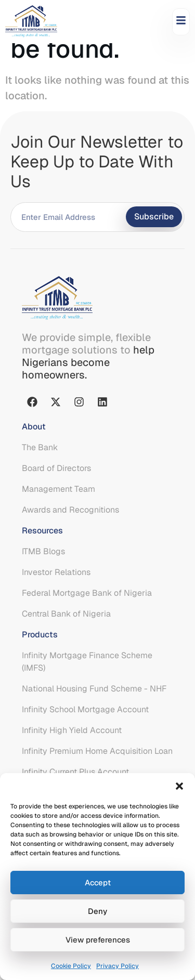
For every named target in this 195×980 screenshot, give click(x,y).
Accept (98, 883)
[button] (179, 786)
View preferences (98, 940)
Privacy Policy (118, 966)
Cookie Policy (71, 966)
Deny (97, 911)
